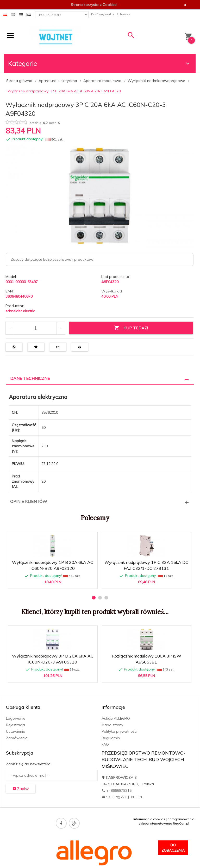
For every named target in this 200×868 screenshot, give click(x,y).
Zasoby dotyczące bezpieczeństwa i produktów (52, 259)
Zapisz (21, 789)
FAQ (105, 744)
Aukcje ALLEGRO (116, 718)
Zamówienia (17, 738)
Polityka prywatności (119, 731)
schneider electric (20, 311)
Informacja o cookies (149, 819)
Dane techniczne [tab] (30, 378)
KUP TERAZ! (131, 328)
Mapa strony (112, 725)
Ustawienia (16, 731)
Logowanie (16, 718)
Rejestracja (15, 725)
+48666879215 (117, 790)
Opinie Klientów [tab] (29, 501)
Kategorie (99, 63)
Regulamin (111, 738)
